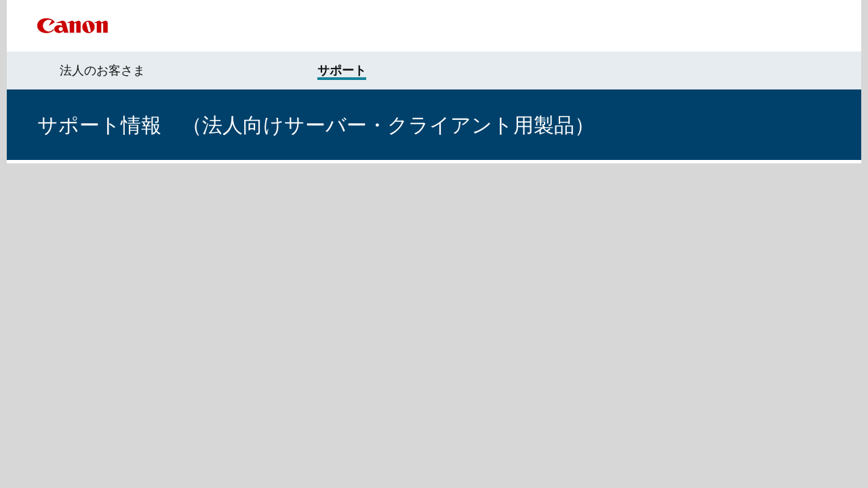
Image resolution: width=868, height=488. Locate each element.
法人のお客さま (102, 70)
